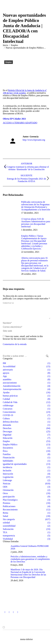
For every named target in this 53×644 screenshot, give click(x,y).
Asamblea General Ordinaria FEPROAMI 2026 (30, 551)
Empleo (9, 62)
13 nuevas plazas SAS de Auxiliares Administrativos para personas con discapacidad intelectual (36, 223)
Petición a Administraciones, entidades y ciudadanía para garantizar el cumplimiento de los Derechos (30, 562)
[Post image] (11, 207)
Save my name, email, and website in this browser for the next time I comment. (23, 341)
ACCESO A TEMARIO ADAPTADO (20, 123)
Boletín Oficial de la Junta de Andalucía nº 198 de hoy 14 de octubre (25, 92)
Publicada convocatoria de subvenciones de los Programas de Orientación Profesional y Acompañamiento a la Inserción (36, 206)
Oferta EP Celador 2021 (14, 119)
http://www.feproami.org (34, 140)
